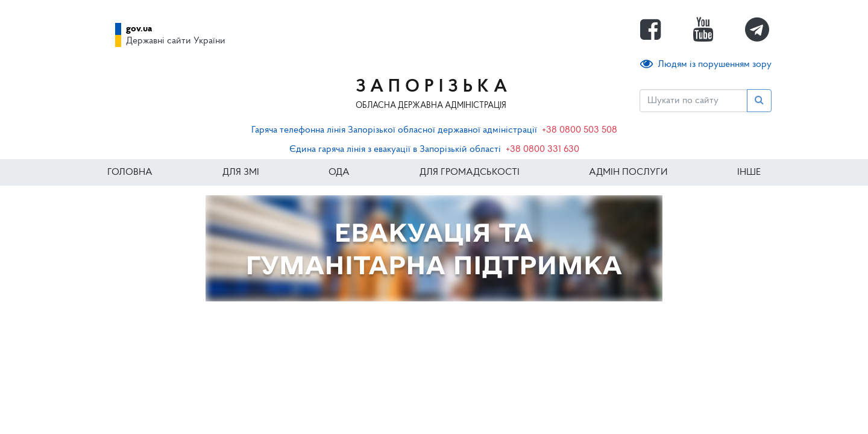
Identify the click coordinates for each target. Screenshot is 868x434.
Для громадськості (470, 172)
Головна (130, 172)
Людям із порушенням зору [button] (706, 64)
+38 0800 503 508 (580, 130)
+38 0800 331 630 (542, 149)
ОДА (339, 172)
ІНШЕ (749, 172)
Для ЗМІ (241, 172)
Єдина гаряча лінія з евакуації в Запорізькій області (395, 149)
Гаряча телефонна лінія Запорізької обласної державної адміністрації (394, 130)
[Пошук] (693, 101)
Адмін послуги (628, 172)
